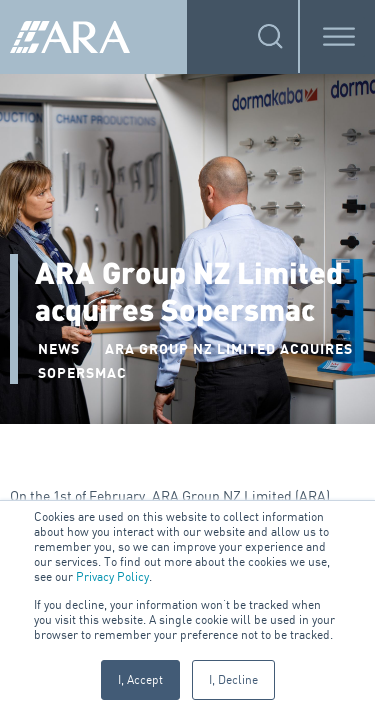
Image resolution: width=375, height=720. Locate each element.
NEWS (59, 349)
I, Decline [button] (233, 679)
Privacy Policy (112, 576)
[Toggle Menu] (339, 36)
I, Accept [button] (140, 679)
